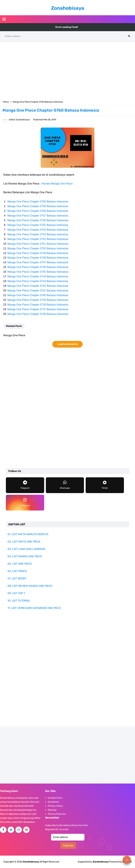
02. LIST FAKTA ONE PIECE (24, 542)
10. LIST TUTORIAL (19, 601)
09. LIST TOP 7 (16, 593)
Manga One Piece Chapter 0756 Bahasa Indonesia (38, 220)
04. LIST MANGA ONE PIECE (25, 556)
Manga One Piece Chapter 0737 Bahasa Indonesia (38, 309)
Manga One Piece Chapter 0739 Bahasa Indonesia (38, 300)
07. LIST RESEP (17, 578)
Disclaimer (53, 802)
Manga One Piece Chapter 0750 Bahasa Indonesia (38, 248)
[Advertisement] (67, 70)
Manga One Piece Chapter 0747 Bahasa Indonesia (38, 262)
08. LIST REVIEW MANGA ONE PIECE (30, 586)
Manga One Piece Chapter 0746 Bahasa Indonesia (38, 267)
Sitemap (52, 810)
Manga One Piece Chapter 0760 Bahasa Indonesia (38, 202)
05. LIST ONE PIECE (20, 564)
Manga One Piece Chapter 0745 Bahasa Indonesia (38, 272)
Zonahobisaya (101, 862)
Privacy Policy (55, 806)
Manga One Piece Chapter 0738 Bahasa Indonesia (38, 305)
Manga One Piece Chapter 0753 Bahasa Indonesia (38, 234)
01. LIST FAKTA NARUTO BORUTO (28, 534)
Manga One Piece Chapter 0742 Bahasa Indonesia (38, 286)
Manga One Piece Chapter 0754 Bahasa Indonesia (38, 230)
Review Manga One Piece (57, 184)
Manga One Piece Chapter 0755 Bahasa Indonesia (38, 225)
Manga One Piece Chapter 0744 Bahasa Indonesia (38, 276)
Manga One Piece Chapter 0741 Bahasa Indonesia (38, 291)
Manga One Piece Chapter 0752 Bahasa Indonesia (38, 239)
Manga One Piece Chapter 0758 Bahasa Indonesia (38, 211)
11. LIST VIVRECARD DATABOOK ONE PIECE (34, 608)
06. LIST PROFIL (17, 571)
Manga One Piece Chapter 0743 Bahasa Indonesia (38, 281)
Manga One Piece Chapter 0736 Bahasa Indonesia (38, 314)
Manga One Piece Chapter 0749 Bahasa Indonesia (38, 253)
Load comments (68, 344)
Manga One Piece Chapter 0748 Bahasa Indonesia (38, 258)
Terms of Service (57, 814)
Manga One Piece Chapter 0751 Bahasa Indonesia (38, 244)
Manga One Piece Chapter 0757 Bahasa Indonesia (38, 216)
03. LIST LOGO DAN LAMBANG (26, 549)
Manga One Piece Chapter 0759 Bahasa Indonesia (38, 206)
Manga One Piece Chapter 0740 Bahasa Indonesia (38, 295)
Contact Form (55, 798)
